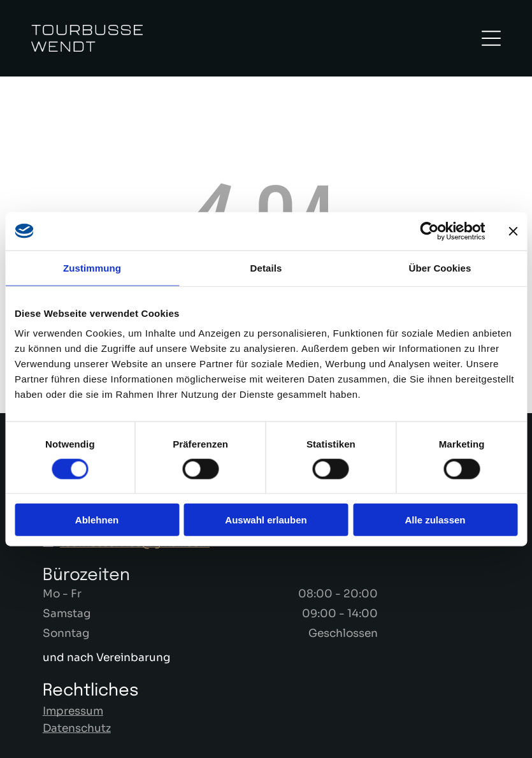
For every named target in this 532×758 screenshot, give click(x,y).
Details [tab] (266, 267)
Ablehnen (97, 520)
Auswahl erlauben (266, 520)
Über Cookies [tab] (440, 267)
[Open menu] (491, 38)
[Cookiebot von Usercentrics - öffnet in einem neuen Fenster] (429, 231)
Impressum (73, 711)
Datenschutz (77, 728)
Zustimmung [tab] (92, 267)
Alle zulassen (435, 520)
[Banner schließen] (513, 231)
